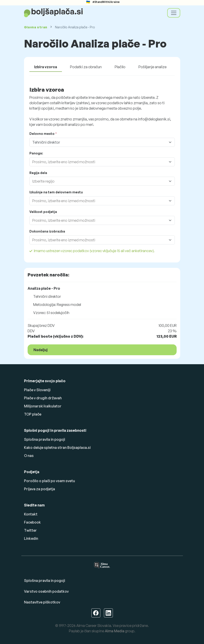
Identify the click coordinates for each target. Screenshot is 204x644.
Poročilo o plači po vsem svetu (49, 481)
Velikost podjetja (43, 212)
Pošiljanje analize (152, 67)
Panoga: (36, 153)
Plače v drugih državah (43, 398)
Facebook (32, 522)
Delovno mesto (42, 134)
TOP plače (33, 414)
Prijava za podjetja (39, 489)
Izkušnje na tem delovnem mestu (56, 192)
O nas (29, 456)
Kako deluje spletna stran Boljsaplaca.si (57, 447)
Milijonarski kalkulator (43, 406)
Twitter (30, 530)
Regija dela (38, 173)
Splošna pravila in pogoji (45, 439)
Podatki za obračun (86, 67)
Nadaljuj (41, 350)
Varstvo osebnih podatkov (46, 591)
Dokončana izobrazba (47, 231)
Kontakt (31, 514)
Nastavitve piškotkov (42, 602)
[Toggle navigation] (174, 13)
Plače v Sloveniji (37, 390)
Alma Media (115, 631)
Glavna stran (36, 27)
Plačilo (120, 67)
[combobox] (98, 162)
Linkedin (31, 538)
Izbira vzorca (46, 67)
